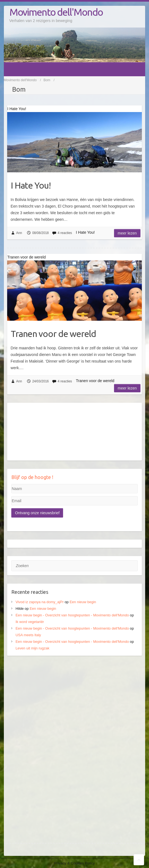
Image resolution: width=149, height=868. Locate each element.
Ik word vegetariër (30, 622)
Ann (19, 233)
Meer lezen (127, 233)
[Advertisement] (75, 703)
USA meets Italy (28, 635)
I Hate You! (31, 185)
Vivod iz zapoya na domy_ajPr (40, 602)
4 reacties (65, 233)
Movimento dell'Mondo (56, 12)
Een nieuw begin (83, 602)
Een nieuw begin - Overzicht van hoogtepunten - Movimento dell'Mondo (72, 615)
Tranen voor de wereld (53, 334)
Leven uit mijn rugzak (32, 648)
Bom (47, 80)
